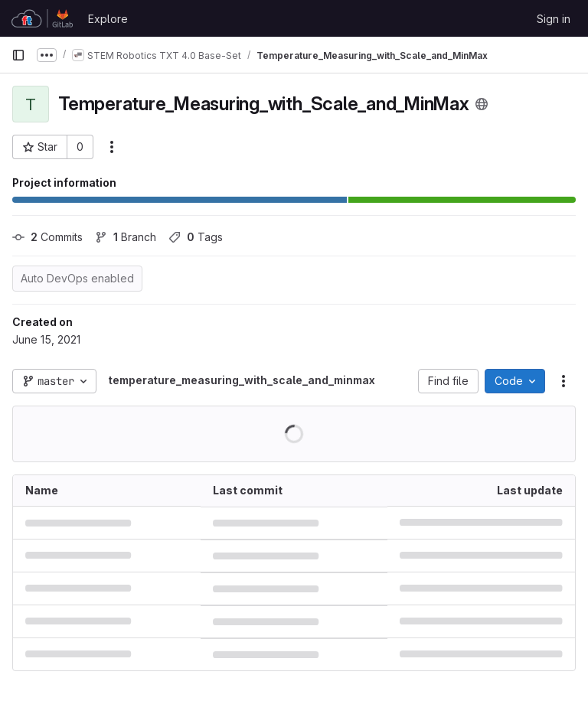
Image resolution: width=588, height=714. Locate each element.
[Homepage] (42, 18)
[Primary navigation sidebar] (18, 55)
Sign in (554, 19)
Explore (108, 19)
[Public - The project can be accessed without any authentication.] (482, 104)
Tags (196, 237)
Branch (126, 237)
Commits (47, 237)
